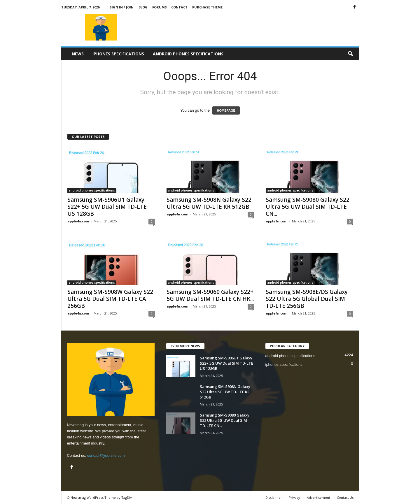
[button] (350, 54)
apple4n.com (78, 221)
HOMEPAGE (226, 110)
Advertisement (318, 497)
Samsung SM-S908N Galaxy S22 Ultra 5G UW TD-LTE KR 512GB (209, 203)
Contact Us (345, 497)
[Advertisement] (253, 27)
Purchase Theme (207, 7)
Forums (160, 7)
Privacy (294, 497)
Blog (143, 7)
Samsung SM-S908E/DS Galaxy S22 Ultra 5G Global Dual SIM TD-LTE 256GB (307, 299)
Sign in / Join (122, 7)
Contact (179, 7)
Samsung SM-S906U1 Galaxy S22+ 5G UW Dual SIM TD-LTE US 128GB (107, 207)
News (78, 54)
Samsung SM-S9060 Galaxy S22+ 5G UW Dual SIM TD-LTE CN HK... (210, 295)
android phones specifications (188, 54)
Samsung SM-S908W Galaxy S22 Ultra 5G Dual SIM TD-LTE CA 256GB (110, 299)
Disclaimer (274, 497)
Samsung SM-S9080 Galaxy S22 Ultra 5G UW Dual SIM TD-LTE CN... (308, 207)
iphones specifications (118, 54)
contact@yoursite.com (106, 455)
